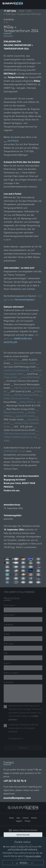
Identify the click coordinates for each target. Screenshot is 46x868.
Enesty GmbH (10, 377)
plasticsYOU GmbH (25, 416)
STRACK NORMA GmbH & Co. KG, (21, 437)
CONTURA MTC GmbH (15, 451)
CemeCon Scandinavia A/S (16, 370)
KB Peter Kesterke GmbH (26, 395)
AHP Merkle (12, 360)
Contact (25, 818)
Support (19, 821)
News (11, 818)
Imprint (34, 818)
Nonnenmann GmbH (14, 412)
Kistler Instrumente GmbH (17, 398)
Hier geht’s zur (21, 338)
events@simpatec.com (17, 798)
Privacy (27, 821)
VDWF (7, 441)
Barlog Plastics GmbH (25, 363)
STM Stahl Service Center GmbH (20, 433)
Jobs (18, 818)
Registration (23, 835)
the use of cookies (33, 856)
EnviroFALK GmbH (31, 377)
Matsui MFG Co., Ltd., (31, 402)
